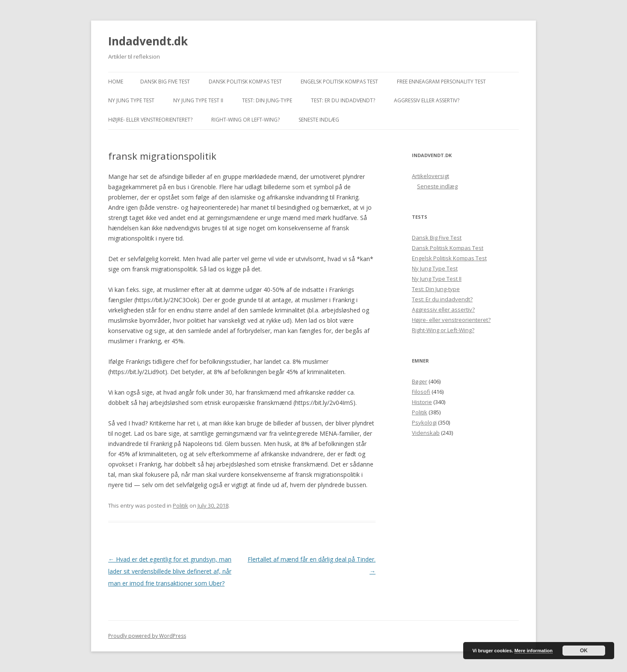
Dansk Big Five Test (165, 82)
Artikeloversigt (430, 176)
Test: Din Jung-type (267, 100)
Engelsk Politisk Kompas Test (339, 82)
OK (584, 651)
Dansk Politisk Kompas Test (245, 82)
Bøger (420, 381)
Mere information (534, 651)
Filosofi (421, 392)
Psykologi (424, 422)
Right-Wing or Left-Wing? (245, 120)
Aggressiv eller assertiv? (427, 100)
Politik (180, 505)
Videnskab (426, 433)
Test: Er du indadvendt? (343, 100)
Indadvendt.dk (148, 41)
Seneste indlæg (319, 120)
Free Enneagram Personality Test (441, 82)
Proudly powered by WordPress (147, 636)
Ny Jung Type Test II (198, 100)
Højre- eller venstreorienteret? (150, 120)
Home (116, 82)
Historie (422, 402)
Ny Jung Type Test (131, 100)
